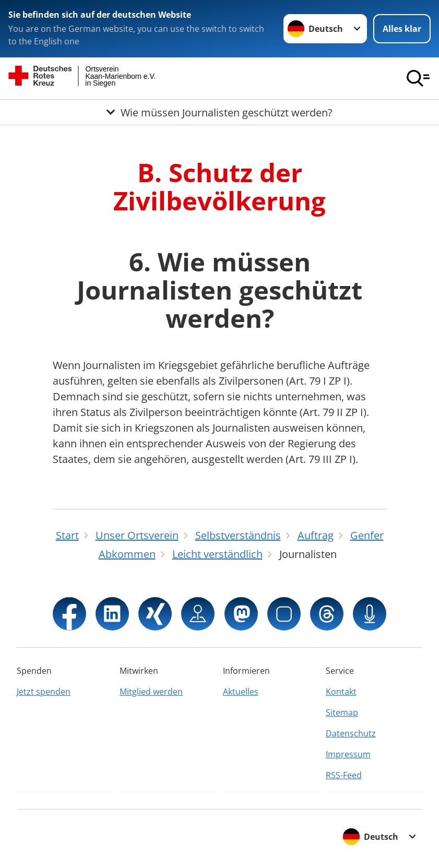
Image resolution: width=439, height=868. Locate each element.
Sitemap (342, 712)
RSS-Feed (344, 775)
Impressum (348, 754)
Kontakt (341, 692)
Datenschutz (351, 733)
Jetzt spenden (44, 692)
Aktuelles (241, 692)
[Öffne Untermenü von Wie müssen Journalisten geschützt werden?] (219, 112)
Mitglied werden (151, 692)
